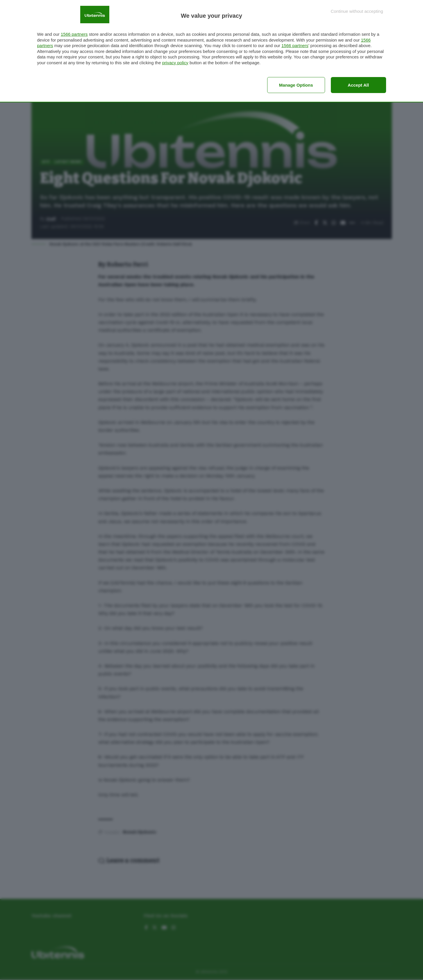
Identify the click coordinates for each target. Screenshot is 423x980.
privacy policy (175, 63)
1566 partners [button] (74, 34)
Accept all (358, 85)
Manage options (296, 85)
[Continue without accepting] (357, 11)
